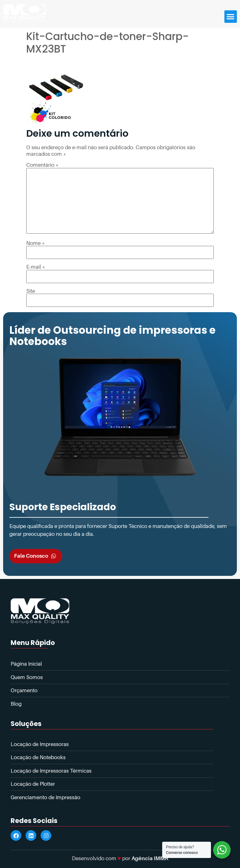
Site (31, 291)
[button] (231, 17)
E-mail (36, 267)
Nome (36, 243)
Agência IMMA (150, 858)
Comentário (42, 165)
